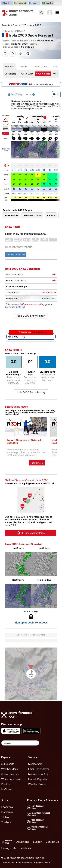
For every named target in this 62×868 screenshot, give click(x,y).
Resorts (6, 25)
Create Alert (49, 343)
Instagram (7, 856)
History (51, 260)
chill (6, 184)
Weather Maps (10, 813)
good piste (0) (17, 351)
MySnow (6, 834)
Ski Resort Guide (32, 260)
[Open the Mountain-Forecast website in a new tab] (21, 3)
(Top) (11, 74)
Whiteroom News (11, 823)
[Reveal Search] (41, 12)
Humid (6, 189)
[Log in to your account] (50, 12)
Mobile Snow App (38, 818)
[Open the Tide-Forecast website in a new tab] (35, 3)
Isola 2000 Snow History (31, 437)
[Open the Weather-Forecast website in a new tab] (48, 3)
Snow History (40, 67)
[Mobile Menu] (57, 12)
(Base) (43, 74)
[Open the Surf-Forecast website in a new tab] (7, 3)
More (6, 150)
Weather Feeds (37, 828)
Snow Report (11, 260)
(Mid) (27, 74)
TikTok (5, 861)
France (20, 25)
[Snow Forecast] (17, 12)
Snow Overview (10, 818)
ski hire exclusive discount (31, 84)
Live (24, 67)
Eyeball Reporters (38, 823)
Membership (35, 808)
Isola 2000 (35, 25)
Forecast (9, 67)
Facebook (7, 851)
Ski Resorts (8, 808)
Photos (5, 828)
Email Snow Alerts (39, 813)
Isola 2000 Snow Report (31, 360)
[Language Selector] (20, 787)
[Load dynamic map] (31, 718)
